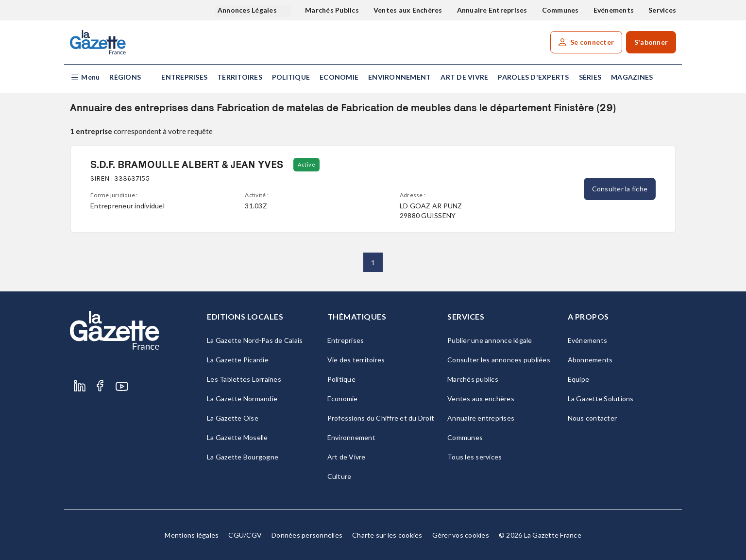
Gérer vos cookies (461, 535)
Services (662, 10)
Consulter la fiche (620, 189)
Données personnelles (307, 535)
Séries (590, 77)
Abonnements (590, 360)
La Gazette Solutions (601, 399)
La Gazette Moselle (237, 437)
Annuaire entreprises (481, 418)
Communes (560, 10)
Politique (291, 77)
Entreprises (184, 77)
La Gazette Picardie (238, 360)
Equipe (579, 379)
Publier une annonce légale (490, 340)
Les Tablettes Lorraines (244, 379)
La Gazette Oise (233, 418)
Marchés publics (473, 379)
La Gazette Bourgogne (243, 457)
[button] (85, 77)
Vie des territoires (356, 360)
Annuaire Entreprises (492, 10)
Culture (339, 476)
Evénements (614, 10)
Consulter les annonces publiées (499, 360)
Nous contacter (593, 418)
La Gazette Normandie (242, 399)
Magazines (632, 77)
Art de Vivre (464, 77)
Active (306, 164)
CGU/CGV (245, 535)
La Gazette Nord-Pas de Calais (255, 340)
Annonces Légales (248, 10)
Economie (339, 77)
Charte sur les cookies (387, 535)
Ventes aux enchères (481, 399)
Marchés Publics (332, 10)
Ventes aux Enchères (408, 10)
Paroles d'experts (533, 77)
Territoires (240, 77)
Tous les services (475, 457)
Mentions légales (192, 535)
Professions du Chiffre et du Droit (381, 418)
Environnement (399, 77)
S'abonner (651, 42)
